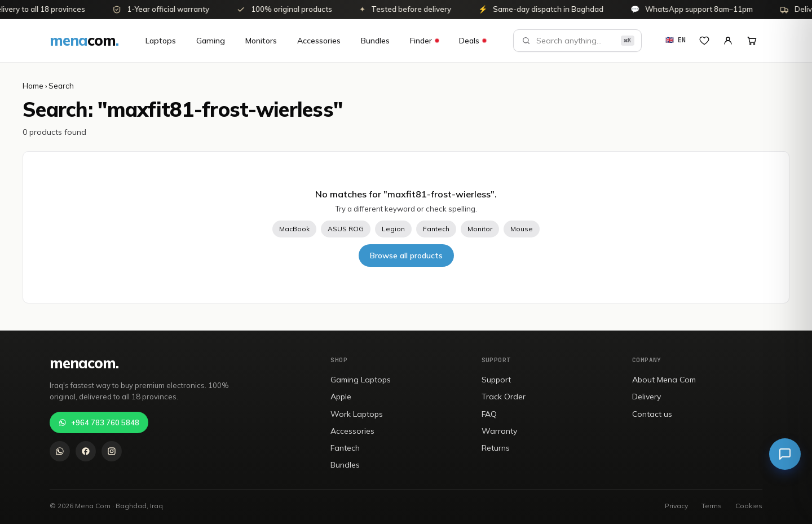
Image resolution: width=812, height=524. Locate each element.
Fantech (436, 229)
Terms (712, 506)
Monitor (480, 229)
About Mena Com (664, 380)
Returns (496, 448)
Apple (341, 397)
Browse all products (406, 256)
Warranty (499, 431)
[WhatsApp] (60, 451)
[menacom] (84, 41)
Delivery (646, 397)
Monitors (261, 41)
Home (33, 86)
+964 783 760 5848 (99, 422)
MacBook (294, 229)
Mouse (522, 229)
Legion (393, 229)
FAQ (489, 414)
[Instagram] (112, 451)
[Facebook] (86, 451)
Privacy (676, 506)
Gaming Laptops (361, 380)
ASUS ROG (346, 229)
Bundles (375, 41)
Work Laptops (357, 414)
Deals (473, 41)
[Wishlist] (704, 41)
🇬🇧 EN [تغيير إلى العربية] (676, 40)
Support (496, 380)
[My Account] (728, 41)
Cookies (749, 506)
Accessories (319, 41)
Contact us (652, 414)
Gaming (211, 41)
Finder (424, 41)
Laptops (161, 41)
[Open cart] (752, 41)
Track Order (504, 397)
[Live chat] (785, 454)
